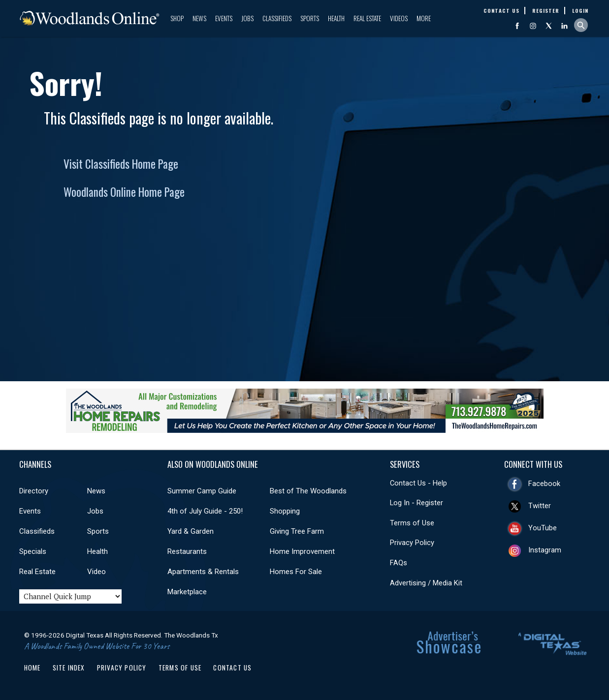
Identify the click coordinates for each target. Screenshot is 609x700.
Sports (310, 18)
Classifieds (277, 18)
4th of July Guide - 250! (205, 511)
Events (224, 18)
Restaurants (187, 551)
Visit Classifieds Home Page (121, 164)
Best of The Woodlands (308, 491)
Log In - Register (417, 503)
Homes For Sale (296, 572)
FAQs (399, 563)
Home (32, 668)
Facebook (544, 484)
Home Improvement (302, 551)
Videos (399, 18)
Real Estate (367, 18)
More (424, 18)
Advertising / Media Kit (426, 583)
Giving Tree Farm (297, 531)
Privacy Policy (412, 543)
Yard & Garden (191, 531)
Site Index (69, 668)
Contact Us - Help (418, 483)
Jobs (247, 18)
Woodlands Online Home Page (124, 192)
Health (336, 18)
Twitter (540, 506)
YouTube (543, 528)
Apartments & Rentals (203, 572)
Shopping (285, 511)
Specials (33, 551)
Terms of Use (412, 523)
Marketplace (187, 592)
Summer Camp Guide (202, 491)
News (199, 18)
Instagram (545, 550)
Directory (34, 491)
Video (96, 572)
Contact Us (232, 668)
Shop (177, 18)
